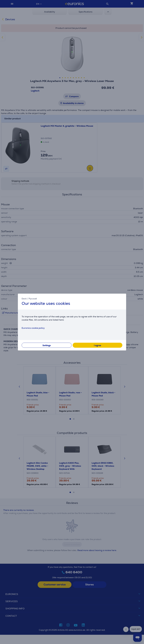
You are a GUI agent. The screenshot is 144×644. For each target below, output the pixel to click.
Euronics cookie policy (33, 328)
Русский (33, 298)
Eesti (24, 298)
